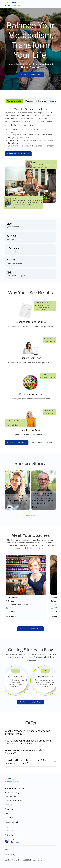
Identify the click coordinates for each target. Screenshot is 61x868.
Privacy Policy (10, 855)
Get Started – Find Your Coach (31, 75)
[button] (27, 516)
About (7, 814)
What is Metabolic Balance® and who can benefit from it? (27, 732)
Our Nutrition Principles (13, 801)
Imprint (7, 850)
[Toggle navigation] (55, 4)
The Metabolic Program (14, 793)
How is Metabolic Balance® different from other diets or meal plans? (28, 742)
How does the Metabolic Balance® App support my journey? (26, 762)
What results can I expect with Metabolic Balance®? (27, 752)
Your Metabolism (11, 797)
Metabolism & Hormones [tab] (36, 101)
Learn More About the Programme (44, 443)
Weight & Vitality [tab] (15, 101)
